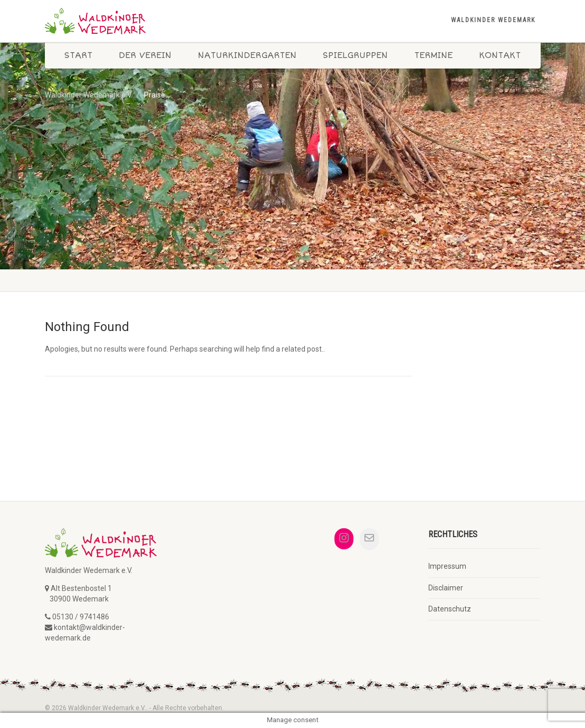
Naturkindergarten (247, 55)
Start (78, 55)
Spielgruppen (355, 55)
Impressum (447, 566)
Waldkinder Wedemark (493, 20)
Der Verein (145, 55)
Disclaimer (446, 588)
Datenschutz (450, 609)
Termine (433, 55)
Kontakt (500, 55)
